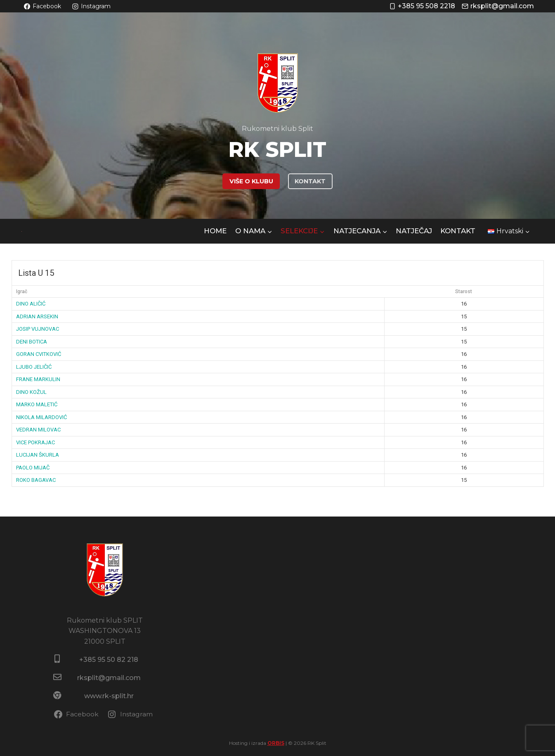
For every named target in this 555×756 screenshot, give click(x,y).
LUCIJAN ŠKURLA (38, 455)
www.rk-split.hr (109, 696)
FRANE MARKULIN (38, 379)
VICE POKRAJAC (35, 442)
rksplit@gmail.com (109, 678)
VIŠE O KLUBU (251, 181)
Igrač (22, 291)
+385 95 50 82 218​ (109, 660)
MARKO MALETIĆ (37, 404)
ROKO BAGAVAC (36, 480)
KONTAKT (310, 181)
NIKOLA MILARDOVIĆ (41, 417)
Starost (464, 291)
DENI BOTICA (32, 342)
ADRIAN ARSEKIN (37, 316)
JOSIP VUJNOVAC (38, 329)
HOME (215, 231)
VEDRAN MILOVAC (38, 430)
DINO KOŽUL (31, 392)
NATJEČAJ (414, 231)
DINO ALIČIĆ (31, 304)
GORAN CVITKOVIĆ (39, 354)
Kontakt (458, 231)
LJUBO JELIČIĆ (34, 367)
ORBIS (276, 743)
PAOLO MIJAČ (33, 468)
